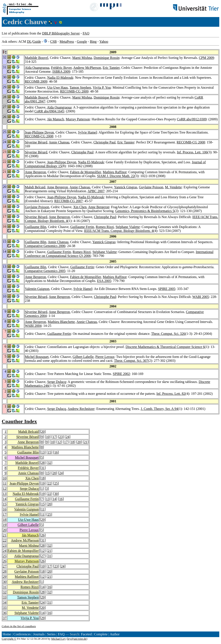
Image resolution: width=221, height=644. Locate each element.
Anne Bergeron (35, 172)
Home (7, 634)
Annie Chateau (59, 142)
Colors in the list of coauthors (19, 626)
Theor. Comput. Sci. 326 (168, 334)
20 (43, 432)
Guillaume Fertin (82, 227)
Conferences (22, 634)
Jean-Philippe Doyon (39, 132)
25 (56, 483)
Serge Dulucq (57, 382)
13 (43, 452)
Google (82, 42)
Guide (37, 42)
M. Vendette (173, 187)
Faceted (86, 634)
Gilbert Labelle (83, 357)
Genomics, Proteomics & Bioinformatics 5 (145, 211)
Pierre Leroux (105, 357)
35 (5, 608)
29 (43, 520)
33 (5, 597)
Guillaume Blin (36, 227)
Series (51, 634)
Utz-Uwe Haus (58, 87)
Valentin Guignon (37, 289)
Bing (93, 42)
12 (59, 442)
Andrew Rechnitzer (81, 409)
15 (49, 452)
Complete (101, 634)
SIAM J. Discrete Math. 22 (116, 176)
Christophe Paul (105, 142)
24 (68, 437)
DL (29, 42)
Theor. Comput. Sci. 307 (131, 361)
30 (56, 494)
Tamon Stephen (80, 87)
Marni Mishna (82, 58)
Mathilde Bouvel (36, 58)
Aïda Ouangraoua (37, 68)
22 (49, 483)
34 (5, 602)
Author (115, 634)
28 (43, 463)
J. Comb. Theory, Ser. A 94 (159, 409)
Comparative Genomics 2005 (45, 271)
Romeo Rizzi (105, 227)
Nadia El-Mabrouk (60, 78)
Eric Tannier (111, 68)
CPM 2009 (206, 58)
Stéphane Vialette (128, 227)
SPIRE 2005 (167, 289)
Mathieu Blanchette (61, 322)
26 (43, 535)
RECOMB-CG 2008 (39, 136)
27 (43, 556)
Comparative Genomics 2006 (45, 246)
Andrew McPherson (87, 68)
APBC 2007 (96, 191)
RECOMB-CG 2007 (69, 201)
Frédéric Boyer (61, 68)
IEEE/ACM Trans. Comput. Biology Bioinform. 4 (119, 231)
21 (86, 442)
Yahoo (104, 42)
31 (43, 468)
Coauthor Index (19, 421)
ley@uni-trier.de (77, 639)
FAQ (86, 33)
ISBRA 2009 (61, 72)
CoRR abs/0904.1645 (49, 111)
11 (5, 483)
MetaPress (67, 42)
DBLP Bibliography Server (61, 33)
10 (48, 437)
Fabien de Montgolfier (86, 172)
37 (5, 618)
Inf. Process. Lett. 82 (171, 394)
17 (54, 437)
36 (5, 613)
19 (43, 483)
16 (56, 452)
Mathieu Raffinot (115, 172)
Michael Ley (58, 639)
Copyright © (9, 639)
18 (73, 442)
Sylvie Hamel (87, 132)
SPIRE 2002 (122, 374)
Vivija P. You (102, 87)
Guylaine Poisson (151, 187)
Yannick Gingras (125, 187)
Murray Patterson (78, 119)
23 (61, 437)
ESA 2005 (104, 281)
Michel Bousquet (37, 357)
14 (5, 499)
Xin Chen (80, 207)
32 (49, 463)
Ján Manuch (56, 119)
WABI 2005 (201, 297)
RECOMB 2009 (36, 81)
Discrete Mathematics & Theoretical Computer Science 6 (165, 347)
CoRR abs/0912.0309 (192, 119)
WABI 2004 (33, 326)
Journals (39, 634)
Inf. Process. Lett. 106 (192, 152)
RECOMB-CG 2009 (74, 91)
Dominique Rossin (107, 58)
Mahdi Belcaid (35, 187)
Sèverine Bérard (36, 142)
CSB (53, 42)
